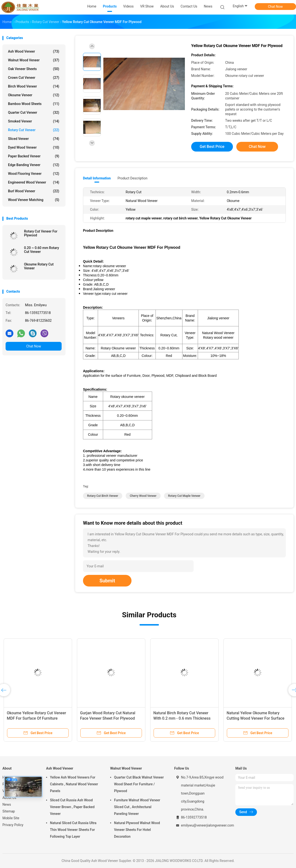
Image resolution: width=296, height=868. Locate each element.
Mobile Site (11, 818)
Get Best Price (212, 147)
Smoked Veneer (34, 121)
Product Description (132, 178)
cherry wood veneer (143, 496)
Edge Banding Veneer (34, 165)
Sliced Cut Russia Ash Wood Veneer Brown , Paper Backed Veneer (72, 807)
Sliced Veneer (34, 139)
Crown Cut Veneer (34, 78)
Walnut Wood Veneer (34, 60)
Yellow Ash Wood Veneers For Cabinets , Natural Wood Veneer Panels (74, 784)
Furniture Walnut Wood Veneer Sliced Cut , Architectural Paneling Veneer (137, 807)
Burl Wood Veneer (34, 191)
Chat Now (275, 7)
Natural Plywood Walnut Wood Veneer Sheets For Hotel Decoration (137, 830)
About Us (9, 798)
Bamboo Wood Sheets (34, 104)
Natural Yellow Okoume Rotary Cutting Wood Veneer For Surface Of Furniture (255, 718)
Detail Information (97, 178)
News (7, 804)
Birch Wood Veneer (34, 86)
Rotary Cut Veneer (34, 130)
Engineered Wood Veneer (34, 182)
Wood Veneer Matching (34, 200)
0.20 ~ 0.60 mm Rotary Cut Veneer (41, 250)
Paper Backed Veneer (34, 156)
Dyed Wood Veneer (34, 147)
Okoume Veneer (34, 95)
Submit (107, 581)
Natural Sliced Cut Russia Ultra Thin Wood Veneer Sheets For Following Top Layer (73, 830)
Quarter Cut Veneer (34, 113)
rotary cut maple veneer (184, 496)
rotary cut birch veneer (103, 496)
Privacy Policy (13, 825)
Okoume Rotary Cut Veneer (39, 266)
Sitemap (9, 811)
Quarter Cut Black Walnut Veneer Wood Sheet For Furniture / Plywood (139, 784)
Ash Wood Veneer (34, 51)
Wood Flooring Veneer (34, 174)
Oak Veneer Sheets (34, 69)
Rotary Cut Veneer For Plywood (41, 233)
